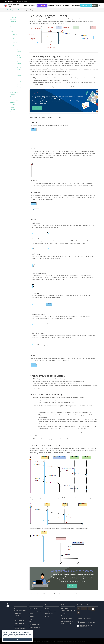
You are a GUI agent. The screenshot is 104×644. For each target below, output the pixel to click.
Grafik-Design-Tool (19, 621)
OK (17, 639)
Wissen (32, 622)
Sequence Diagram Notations (13, 29)
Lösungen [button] (59, 5)
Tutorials (21, 10)
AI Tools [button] (42, 5)
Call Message (18, 51)
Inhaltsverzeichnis (35, 627)
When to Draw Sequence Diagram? (14, 95)
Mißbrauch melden (67, 624)
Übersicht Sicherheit (67, 621)
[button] (32, 5)
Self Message (18, 62)
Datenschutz (65, 616)
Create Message (18, 74)
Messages (16, 46)
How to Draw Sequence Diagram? (14, 102)
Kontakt (48, 616)
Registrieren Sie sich (86, 5)
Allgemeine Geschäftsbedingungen (41, 641)
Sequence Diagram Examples (13, 110)
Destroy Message (18, 80)
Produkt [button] (25, 5)
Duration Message (18, 86)
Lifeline (15, 35)
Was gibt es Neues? (51, 611)
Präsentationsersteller (20, 626)
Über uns (48, 608)
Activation (16, 42)
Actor (15, 38)
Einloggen (95, 5)
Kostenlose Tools (35, 625)
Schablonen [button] (67, 5)
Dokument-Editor (19, 623)
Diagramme (13, 10)
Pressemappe (49, 614)
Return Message (18, 56)
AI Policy (64, 613)
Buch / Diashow (34, 608)
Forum (31, 614)
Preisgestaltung (76, 5)
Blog (31, 619)
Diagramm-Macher (19, 618)
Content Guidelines (67, 619)
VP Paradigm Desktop (23, 1)
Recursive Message (18, 68)
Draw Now (37, 108)
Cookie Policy (15, 636)
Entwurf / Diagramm (36, 611)
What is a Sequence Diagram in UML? (13, 20)
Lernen (32, 616)
